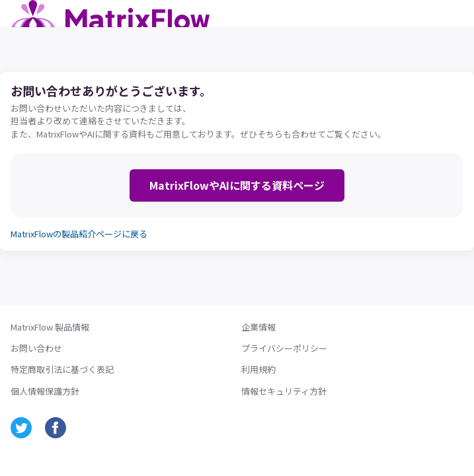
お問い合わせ (36, 348)
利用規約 (258, 370)
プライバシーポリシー (284, 348)
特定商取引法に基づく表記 (62, 370)
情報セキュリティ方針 (284, 391)
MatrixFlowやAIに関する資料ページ (237, 185)
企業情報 (258, 327)
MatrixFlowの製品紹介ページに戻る (79, 234)
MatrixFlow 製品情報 (50, 327)
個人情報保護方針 (45, 391)
